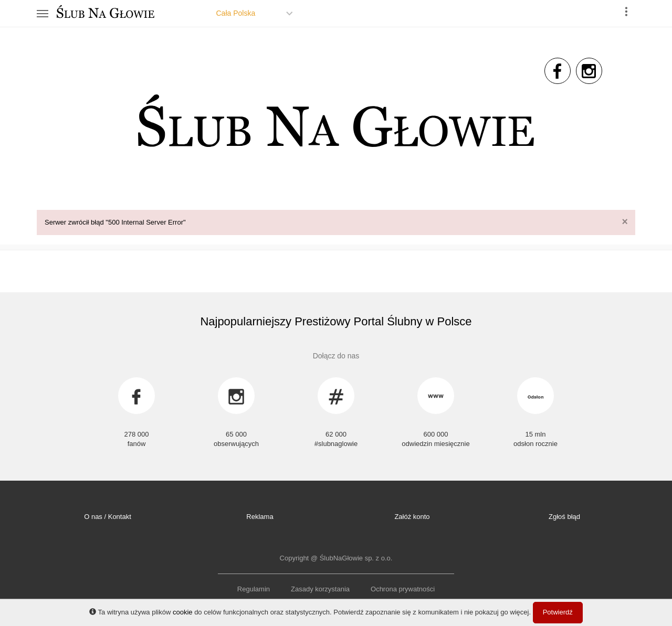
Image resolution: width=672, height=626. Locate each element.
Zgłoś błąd (564, 517)
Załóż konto (412, 517)
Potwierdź (558, 612)
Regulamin (254, 589)
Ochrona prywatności (403, 589)
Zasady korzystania (320, 589)
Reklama (260, 517)
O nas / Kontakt (108, 517)
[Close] (625, 222)
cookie (183, 612)
